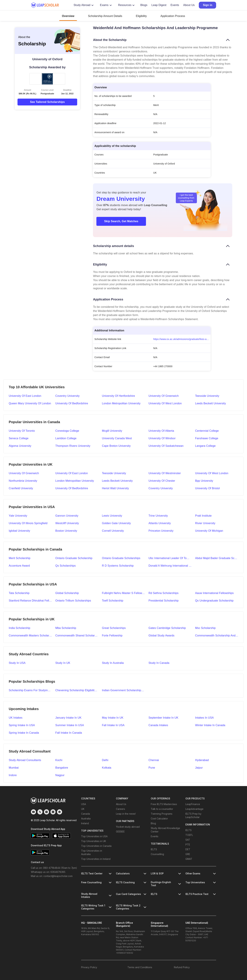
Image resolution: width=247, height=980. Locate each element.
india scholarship (19, 628)
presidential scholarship (164, 601)
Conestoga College (67, 431)
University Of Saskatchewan (166, 446)
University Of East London (72, 473)
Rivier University (205, 523)
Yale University (18, 516)
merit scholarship (20, 558)
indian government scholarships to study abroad (123, 690)
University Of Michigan (209, 531)
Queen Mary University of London (30, 403)
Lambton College (66, 438)
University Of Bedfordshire (72, 488)
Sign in (208, 5)
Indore (13, 775)
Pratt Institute (203, 516)
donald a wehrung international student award (170, 566)
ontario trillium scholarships (73, 601)
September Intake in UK (163, 718)
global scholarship (67, 593)
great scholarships (114, 628)
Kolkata (107, 768)
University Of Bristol (207, 488)
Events (175, 5)
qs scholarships (66, 566)
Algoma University (20, 446)
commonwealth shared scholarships (77, 636)
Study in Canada (159, 663)
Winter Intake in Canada (210, 725)
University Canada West (117, 438)
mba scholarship (66, 628)
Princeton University (161, 531)
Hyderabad (202, 760)
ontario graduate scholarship (74, 558)
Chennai (154, 760)
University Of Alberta (161, 431)
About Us (189, 5)
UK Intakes (16, 718)
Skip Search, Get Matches (121, 221)
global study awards (161, 636)
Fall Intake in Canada (69, 733)
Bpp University (204, 481)
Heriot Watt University (115, 488)
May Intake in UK (113, 718)
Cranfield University (21, 488)
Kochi (59, 760)
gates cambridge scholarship (167, 628)
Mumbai (14, 768)
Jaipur (199, 768)
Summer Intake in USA (70, 725)
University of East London (25, 396)
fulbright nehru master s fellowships (123, 593)
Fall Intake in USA (113, 725)
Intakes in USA (204, 718)
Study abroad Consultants (25, 760)
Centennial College (207, 431)
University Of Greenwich (24, 473)
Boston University (66, 531)
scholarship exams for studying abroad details (30, 690)
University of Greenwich (164, 396)
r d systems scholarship (118, 566)
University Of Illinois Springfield (28, 523)
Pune (152, 768)
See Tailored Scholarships (47, 102)
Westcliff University (67, 523)
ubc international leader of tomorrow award (170, 558)
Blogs (144, 5)
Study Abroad (84, 5)
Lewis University (112, 516)
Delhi (105, 760)
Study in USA (17, 663)
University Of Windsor (162, 438)
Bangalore (62, 768)
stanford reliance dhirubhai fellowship (30, 601)
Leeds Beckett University (210, 403)
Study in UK (63, 663)
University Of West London (212, 473)
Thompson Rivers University (73, 446)
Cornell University (113, 531)
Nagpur (60, 775)
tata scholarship (19, 593)
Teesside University (207, 396)
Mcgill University (112, 431)
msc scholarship (205, 628)
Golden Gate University (116, 523)
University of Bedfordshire (72, 403)
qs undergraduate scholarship (214, 601)
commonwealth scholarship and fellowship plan (217, 636)
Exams (106, 5)
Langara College (205, 446)
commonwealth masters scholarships (30, 636)
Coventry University (68, 396)
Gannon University (67, 516)
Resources (127, 5)
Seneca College (19, 438)
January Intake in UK (68, 718)
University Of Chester (162, 481)
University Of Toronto (22, 431)
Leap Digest (159, 5)
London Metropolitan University (121, 403)
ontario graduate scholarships (121, 558)
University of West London (165, 403)
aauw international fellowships (214, 593)
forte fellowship (112, 636)
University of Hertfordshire (118, 396)
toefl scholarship (113, 601)
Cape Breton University (116, 446)
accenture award (19, 566)
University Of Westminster (165, 473)
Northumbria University (23, 481)
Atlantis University (160, 523)
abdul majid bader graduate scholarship (217, 558)
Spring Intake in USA (22, 725)
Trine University (158, 516)
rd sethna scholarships (164, 593)
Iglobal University (19, 531)
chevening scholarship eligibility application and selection (77, 690)
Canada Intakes (158, 725)
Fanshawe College (207, 438)
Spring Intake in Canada (24, 733)
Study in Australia (113, 663)
